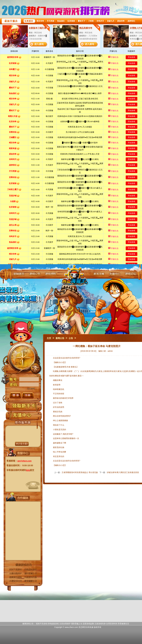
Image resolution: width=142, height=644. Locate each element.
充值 (22, 415)
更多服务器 (22, 444)
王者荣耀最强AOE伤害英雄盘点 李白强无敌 (80, 472)
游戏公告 (35, 274)
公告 (71, 338)
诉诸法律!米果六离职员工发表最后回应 (123, 472)
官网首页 (19, 274)
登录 (16, 396)
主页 (49, 338)
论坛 (28, 470)
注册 (28, 396)
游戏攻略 (99, 274)
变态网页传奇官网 (75, 278)
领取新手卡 (24, 406)
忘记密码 (31, 389)
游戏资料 (51, 274)
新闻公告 (60, 338)
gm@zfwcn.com (24, 461)
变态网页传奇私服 (86, 627)
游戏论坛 (131, 274)
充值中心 (115, 274)
